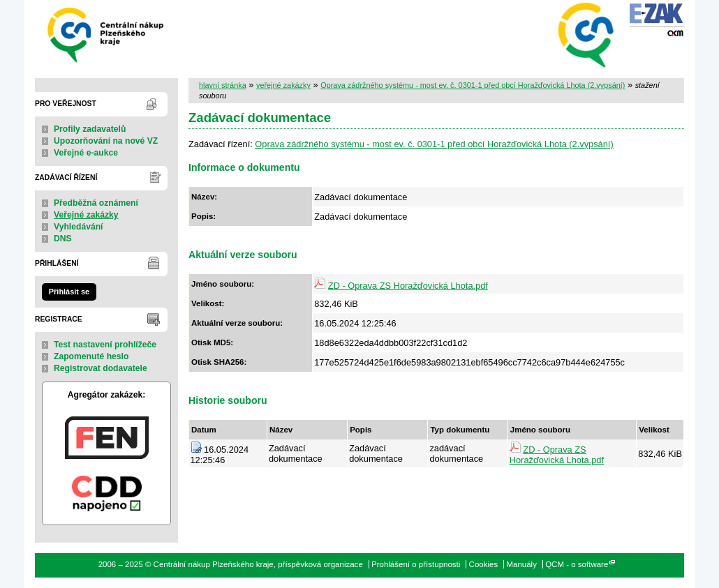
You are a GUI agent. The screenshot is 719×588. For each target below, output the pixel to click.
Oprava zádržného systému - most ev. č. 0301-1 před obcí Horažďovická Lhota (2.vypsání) (473, 85)
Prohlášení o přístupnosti (416, 564)
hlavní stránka (223, 85)
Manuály (521, 564)
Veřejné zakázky (86, 215)
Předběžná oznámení (96, 203)
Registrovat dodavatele (101, 368)
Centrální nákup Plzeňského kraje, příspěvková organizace (106, 34)
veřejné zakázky (283, 85)
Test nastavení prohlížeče (105, 345)
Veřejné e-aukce (86, 153)
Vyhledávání (79, 227)
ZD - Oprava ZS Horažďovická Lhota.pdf (408, 286)
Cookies (484, 564)
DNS (63, 239)
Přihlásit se (69, 292)
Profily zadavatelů (90, 129)
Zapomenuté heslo (91, 356)
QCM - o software (577, 564)
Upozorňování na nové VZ (106, 141)
